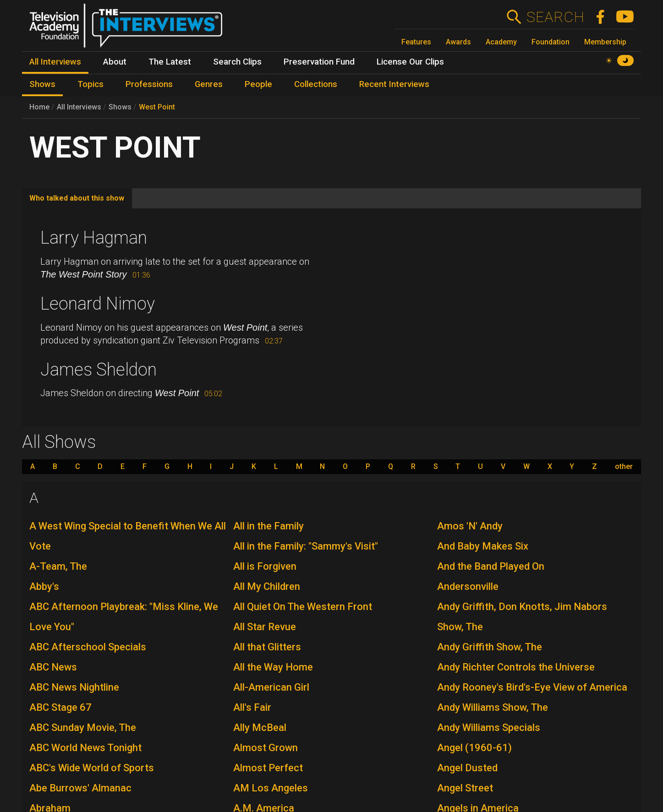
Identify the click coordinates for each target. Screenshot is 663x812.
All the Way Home (273, 667)
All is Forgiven (265, 566)
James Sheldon (99, 370)
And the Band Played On (491, 566)
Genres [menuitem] (209, 84)
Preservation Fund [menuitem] (319, 62)
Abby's (44, 586)
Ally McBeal (260, 728)
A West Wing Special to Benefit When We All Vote (128, 536)
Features (416, 42)
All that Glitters (267, 647)
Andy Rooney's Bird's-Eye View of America (532, 687)
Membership (605, 42)
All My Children (267, 586)
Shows (120, 107)
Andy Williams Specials (489, 728)
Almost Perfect (268, 768)
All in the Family (268, 526)
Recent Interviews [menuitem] (394, 84)
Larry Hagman (94, 238)
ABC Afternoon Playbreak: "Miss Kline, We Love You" (124, 617)
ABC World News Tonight (85, 748)
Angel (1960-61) (474, 748)
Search (555, 17)
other (624, 467)
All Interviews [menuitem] (55, 62)
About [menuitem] (115, 62)
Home (39, 107)
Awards (458, 42)
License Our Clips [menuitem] (410, 62)
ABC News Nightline (74, 687)
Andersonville (468, 586)
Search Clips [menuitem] (237, 62)
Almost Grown (266, 748)
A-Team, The (58, 566)
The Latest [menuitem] (170, 62)
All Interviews (79, 107)
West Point (157, 107)
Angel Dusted (467, 768)
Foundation (551, 42)
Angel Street (465, 788)
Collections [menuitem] (316, 84)
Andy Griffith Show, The (490, 647)
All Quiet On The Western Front (303, 607)
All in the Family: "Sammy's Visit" (306, 546)
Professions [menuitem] (149, 84)
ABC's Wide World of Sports (92, 768)
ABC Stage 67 (60, 707)
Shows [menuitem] (42, 84)
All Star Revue (265, 627)
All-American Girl (271, 687)
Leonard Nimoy (98, 304)
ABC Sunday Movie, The (83, 728)
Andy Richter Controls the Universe (516, 667)
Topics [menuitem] (90, 84)
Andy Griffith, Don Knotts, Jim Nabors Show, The (522, 617)
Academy (501, 42)
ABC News (53, 667)
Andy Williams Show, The (493, 707)
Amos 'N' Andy (470, 526)
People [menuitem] (258, 84)
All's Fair (252, 707)
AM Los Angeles (271, 788)
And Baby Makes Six (483, 546)
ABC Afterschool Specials (88, 647)
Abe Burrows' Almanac (80, 788)
